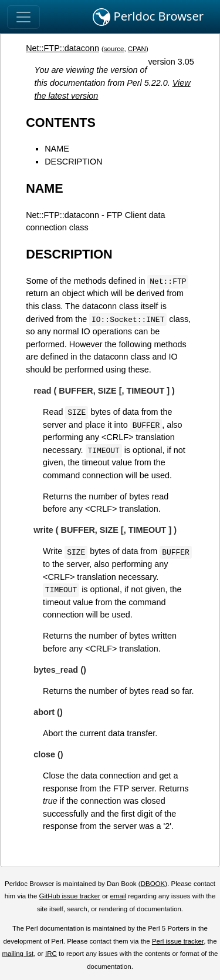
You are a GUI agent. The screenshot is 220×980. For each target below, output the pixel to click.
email (118, 896)
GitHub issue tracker (70, 896)
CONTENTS (61, 122)
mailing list (18, 954)
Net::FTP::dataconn (62, 48)
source (114, 49)
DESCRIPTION (73, 162)
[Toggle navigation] (23, 17)
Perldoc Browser (148, 17)
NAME (57, 149)
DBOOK (153, 884)
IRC (51, 954)
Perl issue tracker (178, 941)
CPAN (137, 49)
